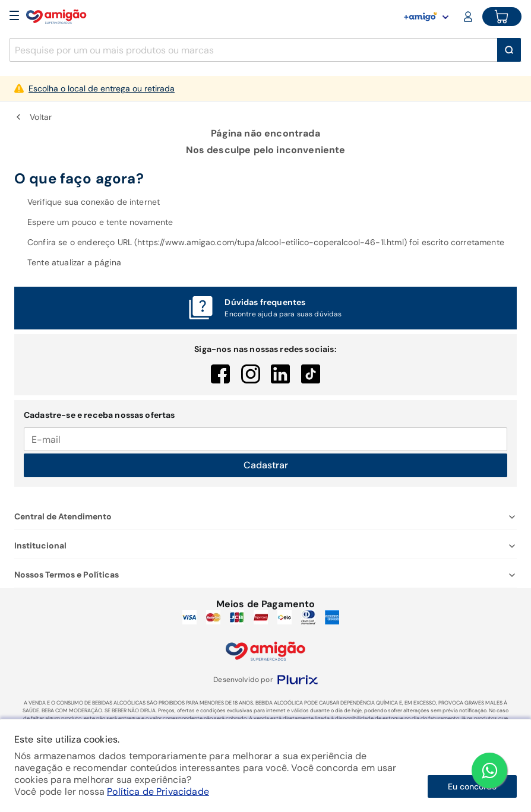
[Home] (56, 17)
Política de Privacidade (158, 792)
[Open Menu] (14, 17)
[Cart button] (502, 17)
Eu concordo (472, 786)
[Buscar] (509, 50)
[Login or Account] (469, 17)
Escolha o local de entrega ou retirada (102, 88)
